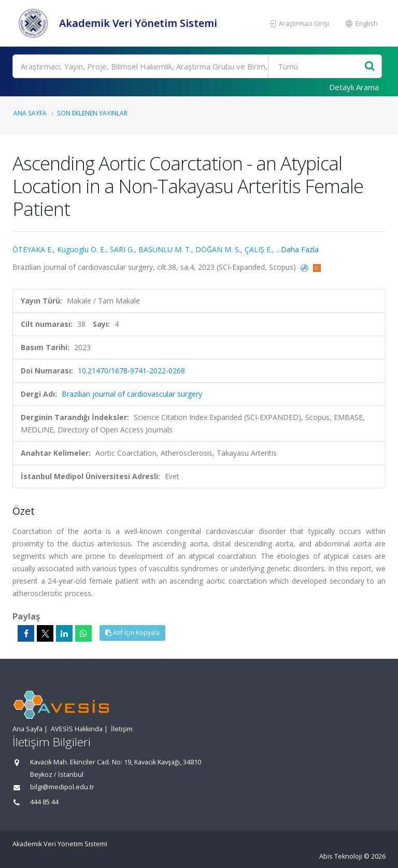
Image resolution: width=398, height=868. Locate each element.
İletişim (122, 729)
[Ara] (197, 66)
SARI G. (122, 249)
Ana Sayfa (30, 113)
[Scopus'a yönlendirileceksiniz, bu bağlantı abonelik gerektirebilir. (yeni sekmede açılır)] (317, 267)
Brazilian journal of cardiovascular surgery (132, 394)
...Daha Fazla (297, 249)
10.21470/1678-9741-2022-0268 (131, 371)
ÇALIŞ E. (258, 249)
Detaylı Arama (354, 87)
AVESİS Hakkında (77, 729)
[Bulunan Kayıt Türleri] (317, 66)
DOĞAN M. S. (218, 249)
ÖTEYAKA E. (33, 249)
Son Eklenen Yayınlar (92, 113)
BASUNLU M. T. (165, 249)
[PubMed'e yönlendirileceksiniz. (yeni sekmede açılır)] (305, 267)
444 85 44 (44, 802)
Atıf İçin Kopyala (132, 633)
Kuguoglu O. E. (81, 249)
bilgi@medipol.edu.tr (62, 787)
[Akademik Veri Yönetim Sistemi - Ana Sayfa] (34, 23)
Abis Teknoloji (341, 856)
